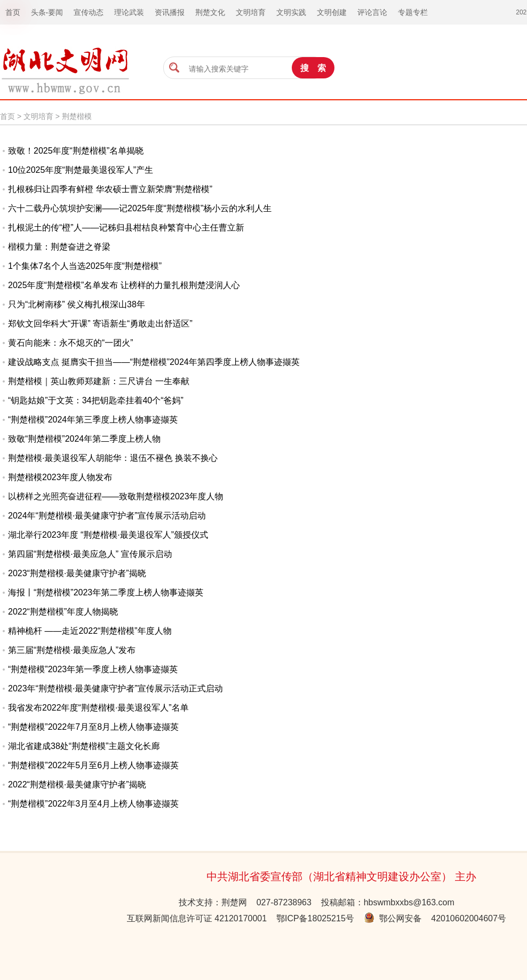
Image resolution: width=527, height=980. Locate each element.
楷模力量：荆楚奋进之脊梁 (59, 247)
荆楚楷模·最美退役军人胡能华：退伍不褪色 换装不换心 (113, 458)
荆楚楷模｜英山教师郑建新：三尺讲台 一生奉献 (99, 381)
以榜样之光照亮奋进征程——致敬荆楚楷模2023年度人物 (116, 496)
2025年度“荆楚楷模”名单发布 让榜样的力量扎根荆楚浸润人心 (124, 285)
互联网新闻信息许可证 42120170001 (197, 918)
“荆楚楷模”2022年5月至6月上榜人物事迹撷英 (93, 765)
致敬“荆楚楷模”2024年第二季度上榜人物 (84, 439)
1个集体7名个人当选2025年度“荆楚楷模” (85, 266)
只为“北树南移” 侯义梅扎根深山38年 (77, 304)
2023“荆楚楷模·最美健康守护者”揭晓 (77, 573)
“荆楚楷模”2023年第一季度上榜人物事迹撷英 (93, 669)
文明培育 (38, 116)
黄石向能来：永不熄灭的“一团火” (71, 343)
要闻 (55, 12)
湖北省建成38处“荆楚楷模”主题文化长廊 (84, 746)
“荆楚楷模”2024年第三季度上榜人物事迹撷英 (93, 420)
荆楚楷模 (77, 116)
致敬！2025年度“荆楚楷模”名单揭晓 (76, 151)
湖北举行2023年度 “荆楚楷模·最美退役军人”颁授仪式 (108, 535)
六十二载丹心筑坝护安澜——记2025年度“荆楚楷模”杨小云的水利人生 (140, 208)
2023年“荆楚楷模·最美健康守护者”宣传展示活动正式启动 (115, 688)
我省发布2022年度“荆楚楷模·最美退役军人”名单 (98, 708)
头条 (38, 12)
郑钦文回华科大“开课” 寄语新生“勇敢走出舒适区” (100, 324)
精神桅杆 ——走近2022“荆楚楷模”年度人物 (90, 631)
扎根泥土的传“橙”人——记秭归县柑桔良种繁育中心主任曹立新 (126, 228)
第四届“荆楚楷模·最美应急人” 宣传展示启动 (90, 554)
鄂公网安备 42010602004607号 (435, 918)
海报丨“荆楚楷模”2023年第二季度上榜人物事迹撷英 (106, 592)
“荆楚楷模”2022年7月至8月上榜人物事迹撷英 (93, 727)
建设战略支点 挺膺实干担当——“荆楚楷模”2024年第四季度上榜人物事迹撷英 (154, 362)
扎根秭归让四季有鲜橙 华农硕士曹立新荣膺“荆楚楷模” (110, 189)
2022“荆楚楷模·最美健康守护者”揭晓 (77, 784)
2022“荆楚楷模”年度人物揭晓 (63, 612)
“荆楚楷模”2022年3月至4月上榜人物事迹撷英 (93, 804)
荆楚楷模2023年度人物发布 (60, 477)
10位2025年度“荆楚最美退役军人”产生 (81, 170)
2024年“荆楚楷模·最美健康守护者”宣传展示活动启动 (107, 516)
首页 (7, 116)
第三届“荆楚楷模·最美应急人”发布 (72, 650)
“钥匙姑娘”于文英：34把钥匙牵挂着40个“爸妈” (96, 400)
